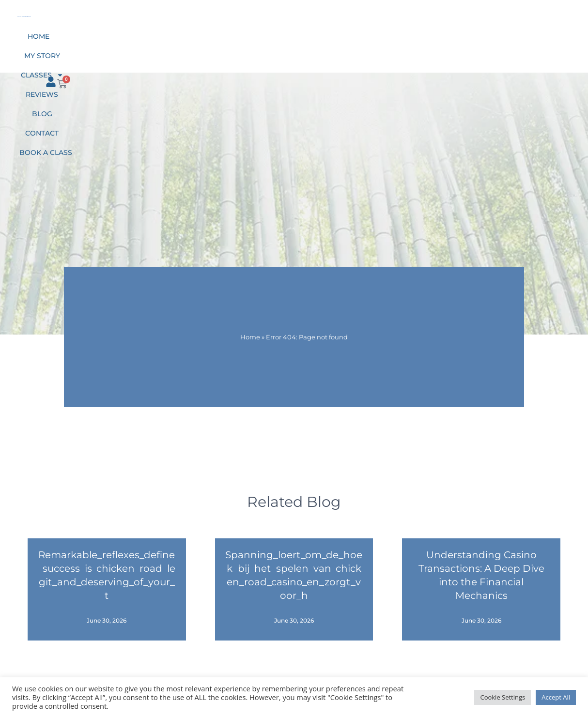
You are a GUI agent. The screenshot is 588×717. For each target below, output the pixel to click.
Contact (370, 43)
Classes (237, 43)
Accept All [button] (556, 697)
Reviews (289, 43)
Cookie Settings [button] (503, 697)
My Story (184, 43)
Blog (329, 43)
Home (141, 43)
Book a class (427, 43)
